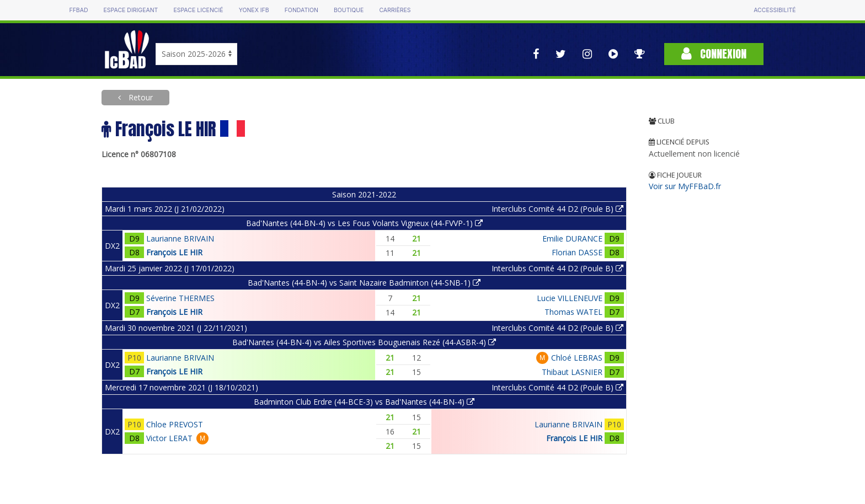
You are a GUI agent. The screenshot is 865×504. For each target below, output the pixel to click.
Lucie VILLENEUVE (570, 298)
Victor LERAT (169, 438)
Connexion (714, 54)
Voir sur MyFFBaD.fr (685, 186)
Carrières (395, 10)
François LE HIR (174, 252)
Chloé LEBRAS (577, 358)
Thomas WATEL (573, 312)
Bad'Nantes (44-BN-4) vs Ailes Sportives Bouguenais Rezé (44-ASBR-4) (364, 342)
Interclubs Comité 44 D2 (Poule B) (557, 209)
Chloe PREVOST (175, 424)
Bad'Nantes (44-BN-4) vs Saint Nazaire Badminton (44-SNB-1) (364, 283)
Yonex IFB (254, 10)
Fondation (301, 10)
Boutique (349, 10)
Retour (140, 97)
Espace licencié (198, 10)
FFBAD (78, 10)
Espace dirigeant (131, 10)
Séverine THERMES (180, 298)
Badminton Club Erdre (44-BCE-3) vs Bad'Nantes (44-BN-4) (364, 402)
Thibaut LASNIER (572, 372)
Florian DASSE (577, 252)
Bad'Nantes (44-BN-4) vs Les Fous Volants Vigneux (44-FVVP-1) (364, 223)
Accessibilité (775, 10)
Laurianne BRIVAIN (180, 238)
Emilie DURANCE (572, 238)
